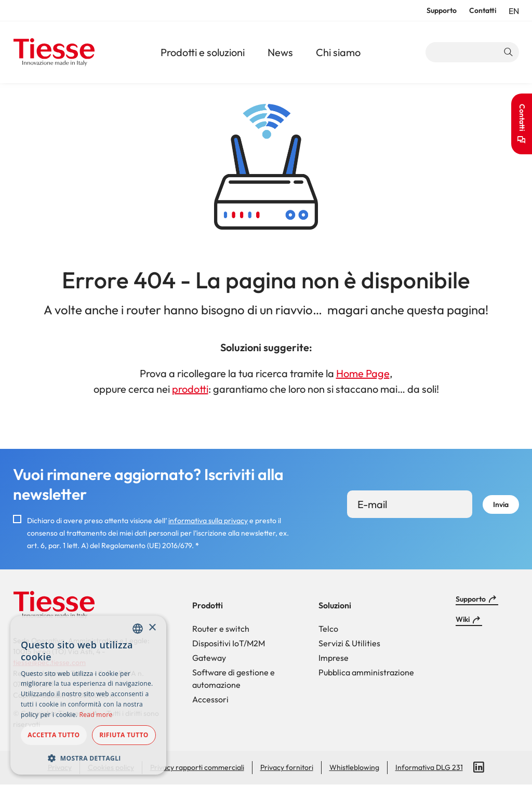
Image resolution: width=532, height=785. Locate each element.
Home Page (363, 373)
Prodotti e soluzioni (203, 52)
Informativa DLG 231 (429, 767)
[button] (88, 758)
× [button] (152, 628)
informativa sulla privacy (208, 521)
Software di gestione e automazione (234, 678)
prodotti (190, 389)
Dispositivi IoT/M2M (229, 643)
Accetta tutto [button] (54, 735)
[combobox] (138, 629)
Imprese (334, 658)
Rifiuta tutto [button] (124, 735)
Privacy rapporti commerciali (197, 767)
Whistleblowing (354, 767)
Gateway (209, 658)
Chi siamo (338, 52)
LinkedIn (479, 767)
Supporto (442, 10)
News (280, 52)
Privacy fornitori (287, 767)
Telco (328, 629)
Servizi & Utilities (349, 643)
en (514, 11)
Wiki (463, 619)
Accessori (210, 699)
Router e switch (221, 629)
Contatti (483, 10)
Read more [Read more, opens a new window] (96, 715)
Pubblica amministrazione (366, 672)
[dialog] (88, 695)
